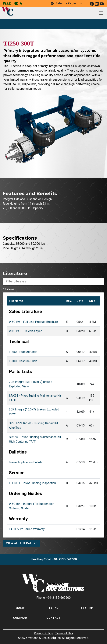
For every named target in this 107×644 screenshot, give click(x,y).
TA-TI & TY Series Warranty (27, 529)
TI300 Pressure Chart (23, 361)
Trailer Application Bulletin (26, 462)
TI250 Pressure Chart (23, 352)
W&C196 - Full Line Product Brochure (33, 322)
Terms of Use (64, 633)
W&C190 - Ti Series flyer (25, 331)
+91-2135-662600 (64, 559)
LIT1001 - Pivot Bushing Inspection (32, 483)
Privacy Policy (43, 633)
